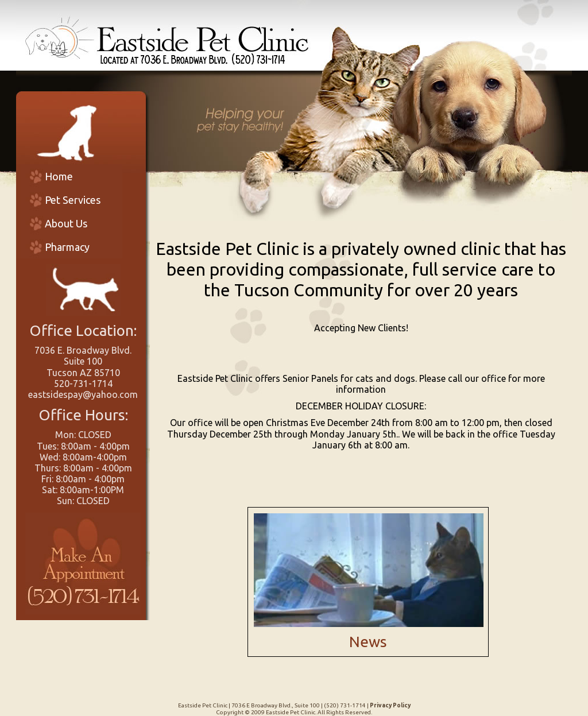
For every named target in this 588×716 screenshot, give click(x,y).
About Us (66, 223)
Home (59, 176)
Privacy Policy (390, 705)
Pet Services (73, 200)
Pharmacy (67, 247)
